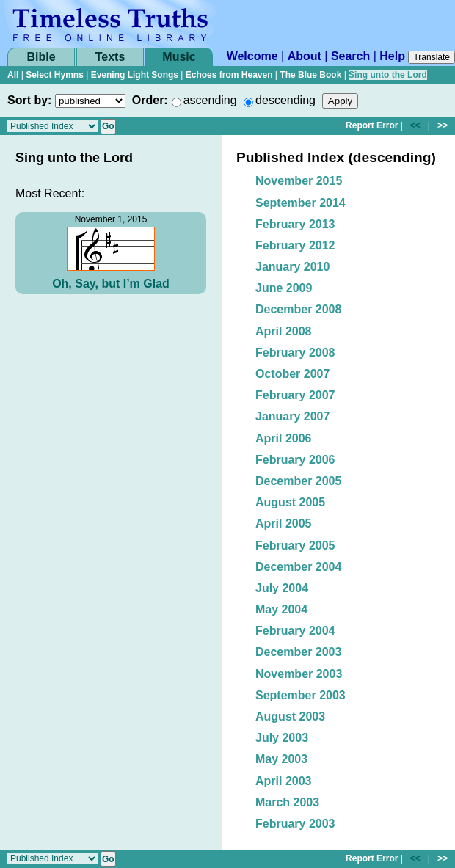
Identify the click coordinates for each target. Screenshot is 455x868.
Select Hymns (55, 75)
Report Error (372, 125)
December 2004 (298, 567)
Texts (110, 57)
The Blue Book (310, 75)
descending (285, 100)
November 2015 (299, 181)
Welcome (252, 56)
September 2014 (301, 203)
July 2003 (282, 738)
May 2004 (281, 609)
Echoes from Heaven (229, 75)
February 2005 (295, 546)
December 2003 (298, 652)
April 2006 (283, 438)
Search (350, 56)
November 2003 (299, 674)
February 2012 (295, 245)
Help (392, 56)
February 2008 (295, 353)
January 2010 (292, 267)
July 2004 (282, 588)
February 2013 (295, 224)
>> (443, 125)
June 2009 (284, 288)
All (13, 75)
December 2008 (298, 309)
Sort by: (29, 100)
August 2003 (290, 716)
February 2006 (295, 460)
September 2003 (301, 695)
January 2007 (292, 416)
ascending (210, 100)
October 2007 (292, 374)
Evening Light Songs (135, 75)
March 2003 (287, 802)
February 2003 (295, 824)
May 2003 (281, 759)
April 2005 (283, 524)
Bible (41, 57)
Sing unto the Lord (388, 75)
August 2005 (290, 502)
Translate (432, 57)
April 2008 (283, 331)
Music (179, 57)
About (305, 56)
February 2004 (295, 631)
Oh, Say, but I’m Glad (111, 284)
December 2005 (298, 481)
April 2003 (283, 781)
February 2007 (295, 395)
